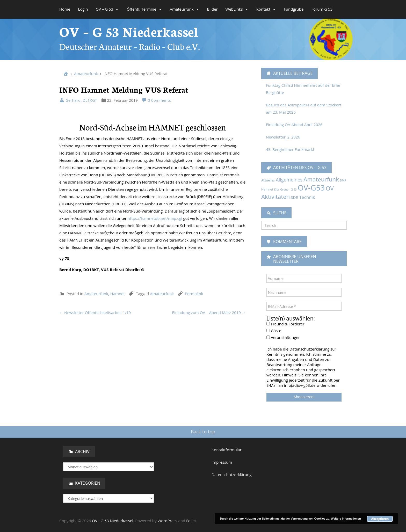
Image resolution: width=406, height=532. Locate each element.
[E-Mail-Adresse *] (304, 306)
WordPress (167, 521)
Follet (191, 521)
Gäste (274, 331)
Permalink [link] (194, 294)
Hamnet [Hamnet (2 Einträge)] (267, 189)
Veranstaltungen (284, 337)
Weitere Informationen (346, 519)
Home (65, 9)
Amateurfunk (185, 9)
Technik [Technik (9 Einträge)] (307, 197)
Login (83, 9)
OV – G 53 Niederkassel (129, 31)
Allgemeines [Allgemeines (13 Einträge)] (289, 180)
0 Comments (156, 100)
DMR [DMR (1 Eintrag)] (343, 180)
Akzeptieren (380, 519)
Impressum (222, 462)
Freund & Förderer (285, 324)
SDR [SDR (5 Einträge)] (294, 197)
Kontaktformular (227, 450)
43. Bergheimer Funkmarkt (290, 149)
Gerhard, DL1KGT (78, 100)
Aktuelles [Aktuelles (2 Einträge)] (268, 180)
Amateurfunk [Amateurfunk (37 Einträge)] (321, 179)
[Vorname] (304, 278)
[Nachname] (304, 292)
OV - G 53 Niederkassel (113, 521)
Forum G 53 (322, 9)
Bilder (212, 9)
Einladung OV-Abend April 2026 (294, 125)
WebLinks (237, 9)
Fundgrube (294, 9)
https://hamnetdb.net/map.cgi (155, 218)
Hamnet (118, 294)
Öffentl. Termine (144, 9)
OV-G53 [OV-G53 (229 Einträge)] (311, 188)
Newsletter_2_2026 (283, 137)
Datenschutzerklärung (232, 475)
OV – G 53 (107, 9)
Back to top (203, 432)
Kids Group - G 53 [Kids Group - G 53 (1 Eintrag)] (285, 190)
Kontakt (266, 9)
